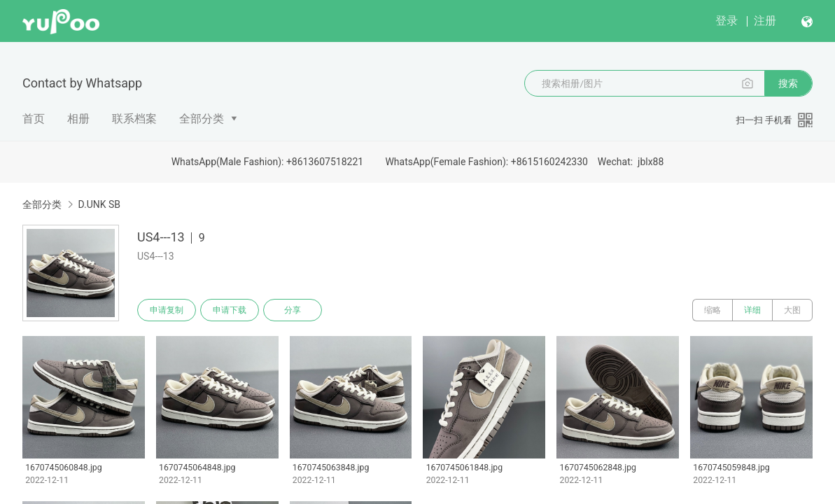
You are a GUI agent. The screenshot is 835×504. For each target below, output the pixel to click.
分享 (293, 310)
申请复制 (167, 310)
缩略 (713, 310)
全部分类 (202, 119)
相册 (78, 119)
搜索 (788, 83)
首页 (34, 119)
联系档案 (134, 119)
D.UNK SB (99, 204)
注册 (765, 21)
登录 (727, 21)
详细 (752, 310)
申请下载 (230, 310)
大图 (792, 310)
